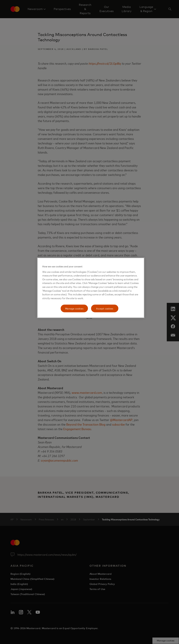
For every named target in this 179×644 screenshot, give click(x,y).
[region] (91, 288)
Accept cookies (105, 308)
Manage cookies (74, 308)
